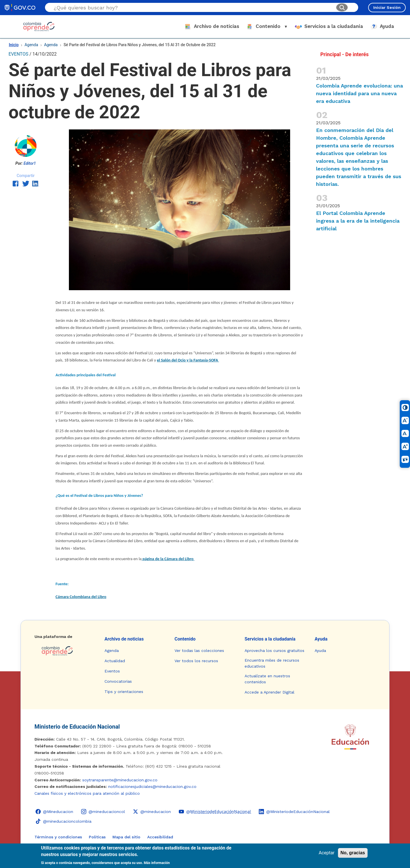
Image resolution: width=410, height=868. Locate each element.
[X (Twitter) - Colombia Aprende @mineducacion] (152, 812)
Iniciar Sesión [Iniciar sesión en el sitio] (387, 7)
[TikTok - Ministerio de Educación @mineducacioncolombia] (63, 821)
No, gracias (353, 853)
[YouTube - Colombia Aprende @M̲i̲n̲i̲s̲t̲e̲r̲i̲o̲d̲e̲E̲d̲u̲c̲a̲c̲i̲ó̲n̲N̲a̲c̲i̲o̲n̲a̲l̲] (215, 812)
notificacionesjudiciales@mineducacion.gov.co (152, 786)
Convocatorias (118, 681)
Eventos (112, 671)
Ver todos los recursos (196, 661)
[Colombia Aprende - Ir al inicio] (39, 27)
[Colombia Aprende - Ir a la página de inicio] (65, 651)
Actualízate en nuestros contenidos (267, 679)
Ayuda (321, 639)
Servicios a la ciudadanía (270, 639)
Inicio (14, 45)
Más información (157, 863)
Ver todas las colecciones (199, 651)
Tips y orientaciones (124, 692)
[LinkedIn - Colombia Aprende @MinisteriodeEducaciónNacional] (294, 812)
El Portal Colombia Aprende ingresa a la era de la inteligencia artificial (358, 221)
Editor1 (30, 163)
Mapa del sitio (126, 837)
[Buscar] (342, 7)
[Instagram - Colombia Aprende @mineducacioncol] (103, 812)
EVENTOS (18, 54)
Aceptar (327, 853)
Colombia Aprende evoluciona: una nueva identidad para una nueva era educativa (359, 93)
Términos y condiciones (58, 837)
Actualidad (115, 661)
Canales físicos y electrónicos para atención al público (87, 793)
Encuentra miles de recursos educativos (272, 663)
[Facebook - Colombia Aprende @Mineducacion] (54, 812)
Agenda (31, 45)
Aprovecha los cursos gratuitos (274, 651)
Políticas (97, 837)
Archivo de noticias (124, 639)
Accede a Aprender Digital (269, 692)
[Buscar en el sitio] (192, 8)
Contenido (185, 639)
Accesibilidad (160, 837)
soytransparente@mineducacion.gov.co (120, 780)
